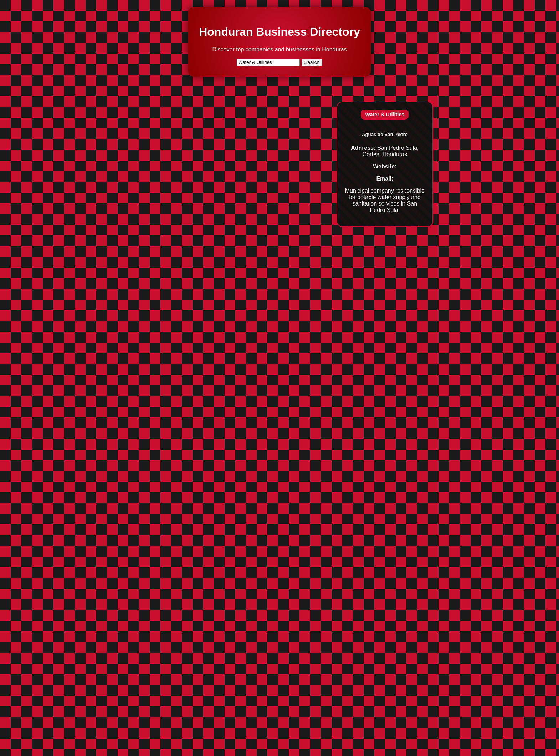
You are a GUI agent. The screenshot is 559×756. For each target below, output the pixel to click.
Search (312, 62)
